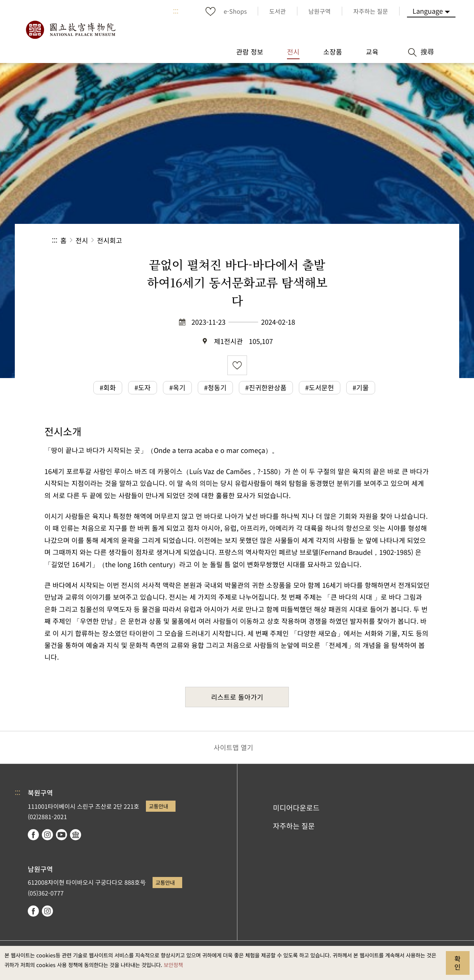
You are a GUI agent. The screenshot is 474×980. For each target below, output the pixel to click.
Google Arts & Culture (76, 835)
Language (428, 11)
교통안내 (158, 806)
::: (176, 11)
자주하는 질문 (294, 826)
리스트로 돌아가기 (237, 697)
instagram (47, 835)
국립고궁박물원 (70, 30)
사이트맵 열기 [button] (233, 747)
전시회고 (110, 240)
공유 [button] (341, 240)
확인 (458, 963)
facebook (33, 835)
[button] (366, 240)
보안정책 (173, 965)
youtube (61, 835)
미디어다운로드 (296, 808)
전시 (82, 240)
